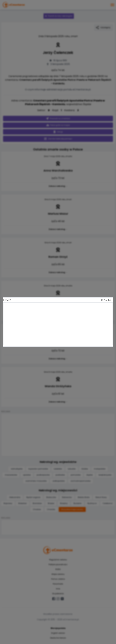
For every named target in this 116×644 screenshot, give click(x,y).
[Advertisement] (58, 324)
